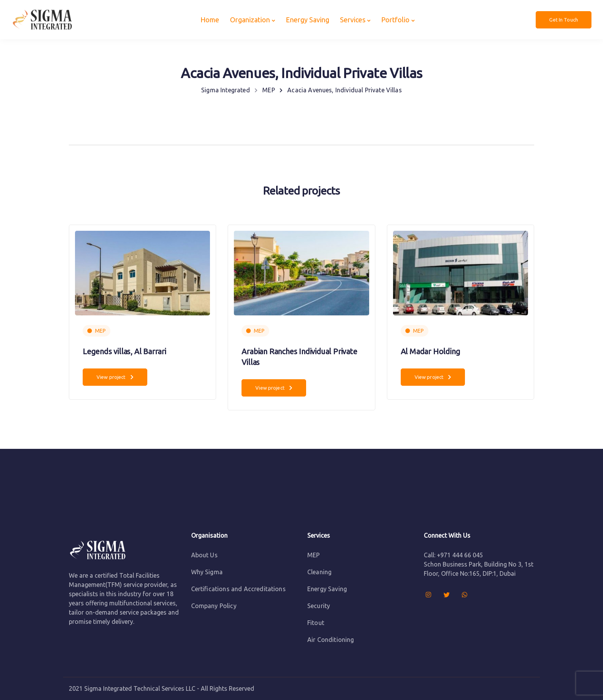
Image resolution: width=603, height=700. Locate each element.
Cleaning (319, 572)
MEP (100, 331)
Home (210, 20)
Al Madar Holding (431, 351)
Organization (250, 20)
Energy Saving (307, 20)
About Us (204, 555)
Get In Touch (564, 20)
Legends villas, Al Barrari (124, 351)
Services (353, 20)
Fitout (316, 623)
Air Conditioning (331, 640)
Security (319, 606)
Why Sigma (207, 572)
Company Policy (214, 606)
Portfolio (395, 20)
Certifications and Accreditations (238, 589)
